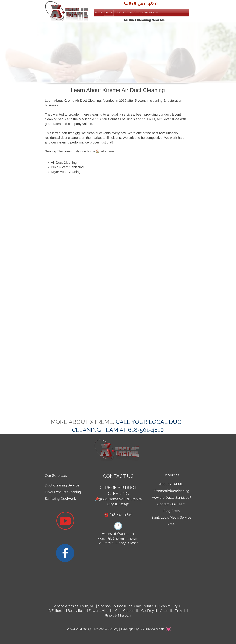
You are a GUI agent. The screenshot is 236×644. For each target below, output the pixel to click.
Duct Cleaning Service (62, 485)
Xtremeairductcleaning (171, 491)
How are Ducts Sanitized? (171, 497)
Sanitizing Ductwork (60, 499)
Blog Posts (171, 511)
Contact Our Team (171, 504)
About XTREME (171, 484)
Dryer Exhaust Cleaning (63, 492)
